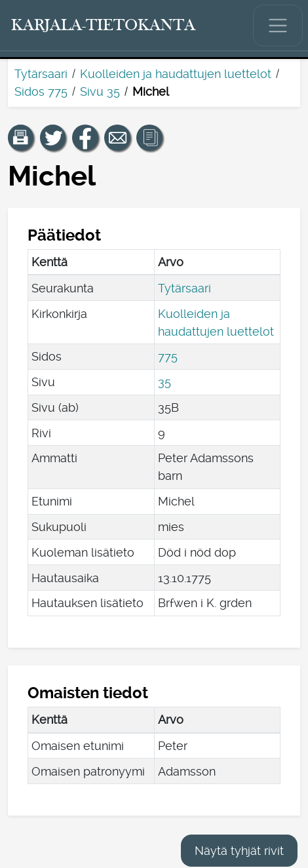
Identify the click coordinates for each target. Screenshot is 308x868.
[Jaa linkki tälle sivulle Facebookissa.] (85, 138)
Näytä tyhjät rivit (239, 851)
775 (168, 356)
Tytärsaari (41, 74)
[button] (21, 138)
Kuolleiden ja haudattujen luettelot (176, 74)
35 (164, 382)
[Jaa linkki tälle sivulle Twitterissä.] (53, 138)
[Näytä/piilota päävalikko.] (278, 26)
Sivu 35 (100, 91)
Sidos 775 (41, 91)
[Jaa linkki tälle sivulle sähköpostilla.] (117, 138)
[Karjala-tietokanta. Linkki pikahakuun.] (104, 26)
